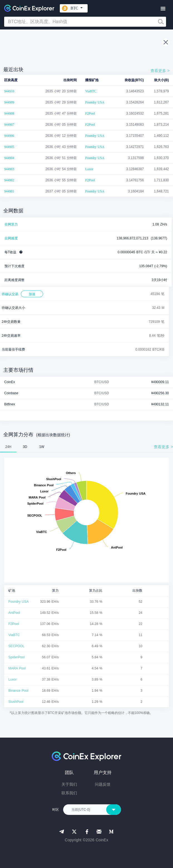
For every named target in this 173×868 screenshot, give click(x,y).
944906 (9, 136)
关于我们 (69, 784)
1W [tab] (42, 447)
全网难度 (11, 238)
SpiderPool (17, 657)
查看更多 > (160, 71)
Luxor (89, 169)
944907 (9, 125)
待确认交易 (10, 294)
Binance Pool (18, 691)
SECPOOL (16, 646)
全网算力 (11, 224)
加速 (32, 294)
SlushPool (16, 702)
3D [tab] (25, 447)
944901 (9, 191)
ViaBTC (91, 91)
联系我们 (69, 793)
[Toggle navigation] (163, 9)
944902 (9, 180)
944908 (9, 113)
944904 (9, 158)
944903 (9, 169)
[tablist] (86, 447)
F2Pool (90, 113)
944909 (9, 102)
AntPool (14, 613)
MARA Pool (17, 668)
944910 (9, 91)
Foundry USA (95, 102)
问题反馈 (103, 784)
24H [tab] (8, 447)
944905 (9, 147)
